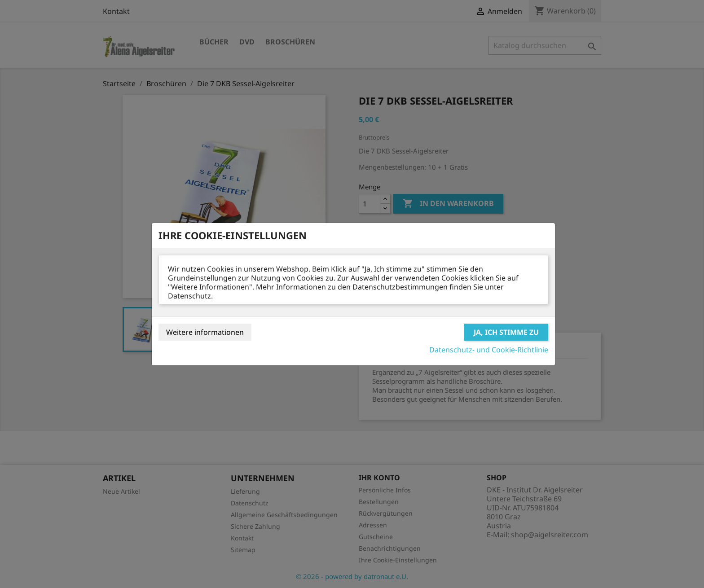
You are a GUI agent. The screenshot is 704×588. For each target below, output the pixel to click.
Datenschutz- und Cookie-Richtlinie (489, 350)
